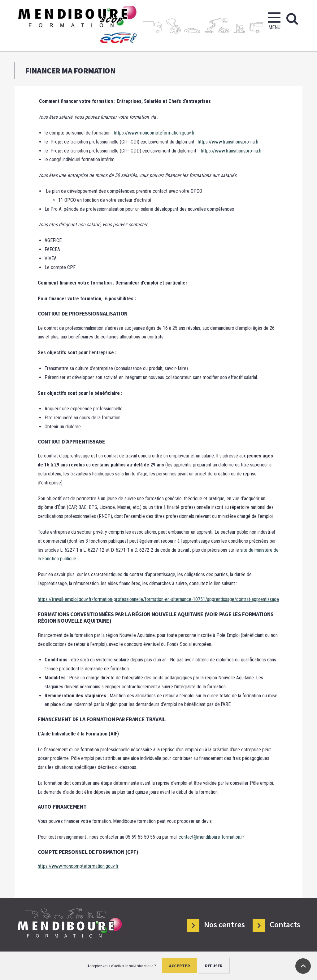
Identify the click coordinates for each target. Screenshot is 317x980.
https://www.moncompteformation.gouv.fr (154, 133)
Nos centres (224, 925)
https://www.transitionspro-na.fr (228, 142)
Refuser (214, 966)
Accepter (180, 966)
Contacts (285, 925)
